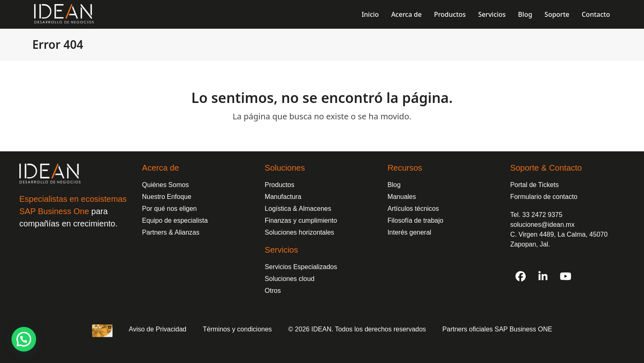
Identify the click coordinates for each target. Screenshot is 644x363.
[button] (24, 339)
